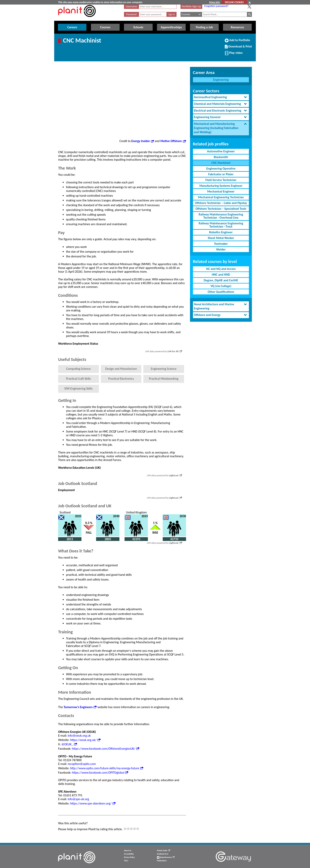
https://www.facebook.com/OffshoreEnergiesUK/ (106, 749)
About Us (128, 851)
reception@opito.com (82, 764)
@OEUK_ (69, 744)
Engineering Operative (221, 168)
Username (131, 6)
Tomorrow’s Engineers (80, 707)
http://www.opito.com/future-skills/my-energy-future (107, 768)
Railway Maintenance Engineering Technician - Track (221, 225)
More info (214, 2)
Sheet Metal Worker (221, 238)
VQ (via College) (221, 286)
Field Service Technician (221, 180)
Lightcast (176, 475)
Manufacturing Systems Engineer (221, 186)
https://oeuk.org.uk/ (85, 740)
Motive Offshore (173, 141)
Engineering (221, 80)
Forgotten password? (216, 6)
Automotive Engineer (221, 151)
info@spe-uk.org (78, 799)
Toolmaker (221, 244)
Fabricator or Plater (221, 174)
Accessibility (129, 854)
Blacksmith (221, 157)
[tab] (221, 97)
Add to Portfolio (237, 42)
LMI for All (175, 351)
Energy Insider (143, 141)
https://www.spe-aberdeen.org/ (93, 803)
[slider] (131, 829)
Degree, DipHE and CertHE (221, 280)
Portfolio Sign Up (191, 6)
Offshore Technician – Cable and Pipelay (221, 203)
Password (131, 14)
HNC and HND (221, 275)
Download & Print (238, 48)
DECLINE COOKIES (234, 2)
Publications (162, 861)
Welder (221, 249)
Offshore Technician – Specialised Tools (221, 209)
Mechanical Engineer (221, 191)
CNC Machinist (221, 163)
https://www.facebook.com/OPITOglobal (100, 773)
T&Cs (126, 861)
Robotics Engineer (221, 232)
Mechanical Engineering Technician (221, 197)
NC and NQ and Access (221, 269)
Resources (237, 27)
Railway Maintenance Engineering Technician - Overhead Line (221, 216)
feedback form (163, 854)
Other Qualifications (221, 292)
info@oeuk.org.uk (79, 736)
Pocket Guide (164, 851)
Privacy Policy (129, 857)
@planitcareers (166, 857)
